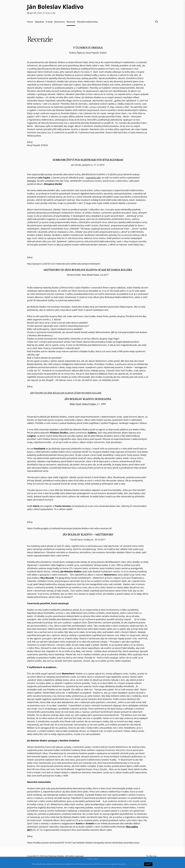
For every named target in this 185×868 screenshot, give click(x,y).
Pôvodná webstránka (87, 22)
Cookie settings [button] (135, 864)
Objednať (39, 22)
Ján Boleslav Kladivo (55, 7)
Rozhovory (59, 22)
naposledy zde (93, 178)
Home (30, 22)
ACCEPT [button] (148, 864)
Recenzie (71, 22)
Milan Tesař (75, 404)
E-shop (49, 22)
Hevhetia (31, 181)
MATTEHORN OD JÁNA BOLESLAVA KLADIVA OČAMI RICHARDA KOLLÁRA (66, 393)
